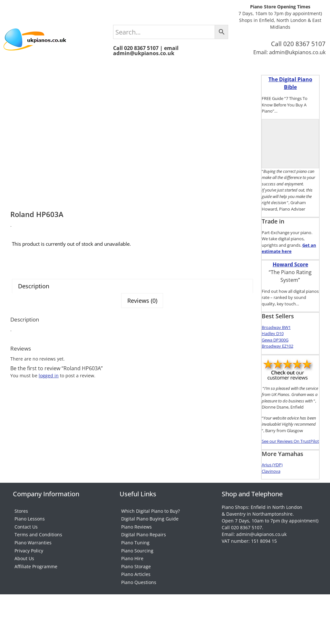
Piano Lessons (30, 526)
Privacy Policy (29, 578)
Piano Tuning (135, 565)
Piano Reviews (136, 539)
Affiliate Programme (36, 604)
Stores (21, 513)
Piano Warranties (33, 565)
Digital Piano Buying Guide (150, 526)
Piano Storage (136, 604)
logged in (49, 403)
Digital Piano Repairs (144, 552)
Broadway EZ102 (277, 346)
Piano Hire (132, 591)
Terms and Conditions (38, 552)
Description (32, 316)
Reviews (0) (144, 329)
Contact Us (26, 539)
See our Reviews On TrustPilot (290, 441)
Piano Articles (136, 616)
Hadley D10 (273, 333)
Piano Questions (139, 629)
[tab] (132, 316)
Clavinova (271, 471)
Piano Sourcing (137, 578)
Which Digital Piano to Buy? (150, 513)
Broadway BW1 (276, 327)
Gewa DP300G (275, 340)
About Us (24, 591)
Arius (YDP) (272, 465)
